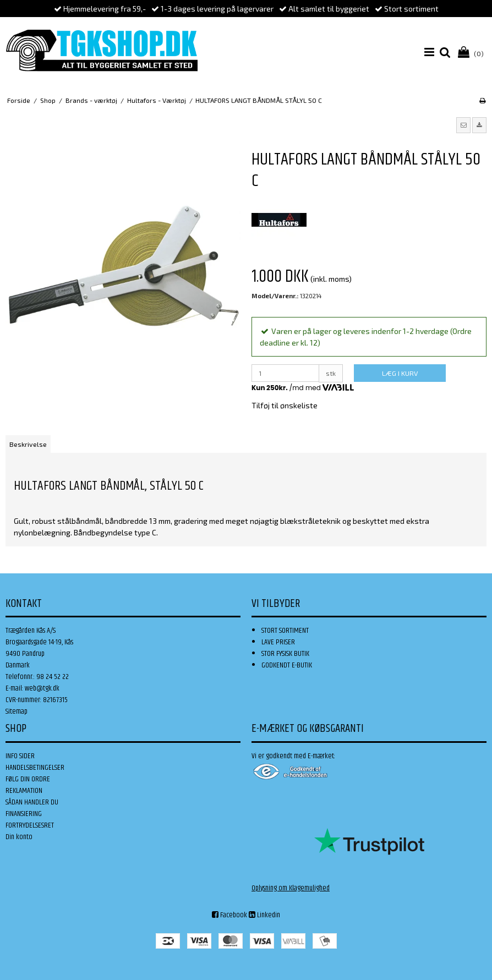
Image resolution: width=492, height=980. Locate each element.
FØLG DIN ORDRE (28, 779)
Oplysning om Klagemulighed (291, 888)
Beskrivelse (28, 444)
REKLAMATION (24, 791)
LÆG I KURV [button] (400, 373)
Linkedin (264, 915)
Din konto (19, 837)
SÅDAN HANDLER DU (32, 802)
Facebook (229, 915)
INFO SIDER (20, 756)
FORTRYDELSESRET (30, 825)
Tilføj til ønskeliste (285, 405)
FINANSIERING (24, 814)
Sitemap (17, 711)
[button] (463, 125)
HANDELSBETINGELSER (35, 768)
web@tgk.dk (42, 688)
